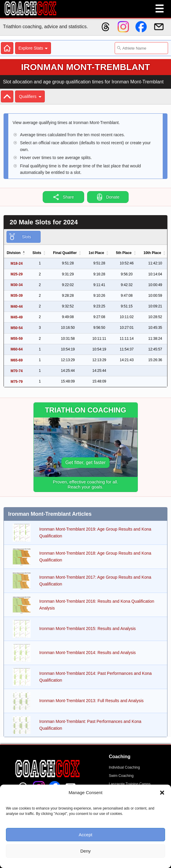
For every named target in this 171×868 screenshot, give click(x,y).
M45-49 (17, 317)
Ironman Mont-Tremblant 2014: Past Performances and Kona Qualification (96, 677)
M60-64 (17, 349)
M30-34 (17, 285)
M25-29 (17, 274)
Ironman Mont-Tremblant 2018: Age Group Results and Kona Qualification (95, 556)
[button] (162, 793)
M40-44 (17, 307)
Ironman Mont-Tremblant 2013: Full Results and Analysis (92, 701)
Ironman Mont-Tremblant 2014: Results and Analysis (88, 653)
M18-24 (17, 264)
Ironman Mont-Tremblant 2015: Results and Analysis (88, 629)
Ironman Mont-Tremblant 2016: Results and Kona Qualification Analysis (97, 604)
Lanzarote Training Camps (130, 784)
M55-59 (17, 339)
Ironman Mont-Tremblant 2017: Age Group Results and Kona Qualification (95, 580)
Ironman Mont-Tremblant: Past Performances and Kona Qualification (90, 725)
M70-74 (17, 371)
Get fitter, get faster (85, 462)
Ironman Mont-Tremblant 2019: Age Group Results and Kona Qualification (95, 532)
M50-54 (17, 328)
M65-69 (17, 360)
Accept (86, 835)
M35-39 (17, 296)
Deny (85, 851)
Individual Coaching (124, 767)
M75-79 (17, 382)
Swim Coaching (121, 776)
